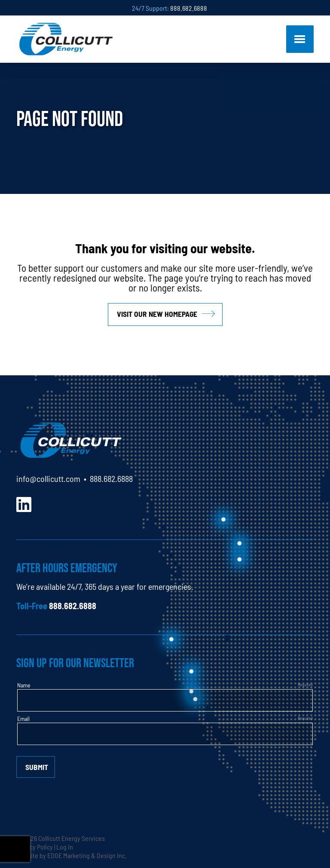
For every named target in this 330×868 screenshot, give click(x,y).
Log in (65, 847)
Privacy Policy (35, 847)
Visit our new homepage (157, 314)
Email (23, 718)
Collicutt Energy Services (72, 838)
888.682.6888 (189, 8)
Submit (37, 767)
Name (24, 685)
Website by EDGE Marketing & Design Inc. (72, 855)
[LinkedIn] (24, 503)
